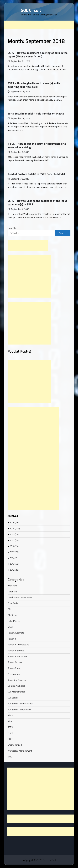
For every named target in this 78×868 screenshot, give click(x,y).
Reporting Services (17, 680)
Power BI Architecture (18, 644)
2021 (14, 540)
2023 (14, 534)
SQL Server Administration (20, 703)
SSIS (10, 721)
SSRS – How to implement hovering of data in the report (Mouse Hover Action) (38, 55)
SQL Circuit (31, 10)
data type (12, 586)
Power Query (14, 668)
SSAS (10, 715)
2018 (14, 546)
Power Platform (15, 662)
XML (10, 757)
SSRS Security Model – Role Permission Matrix (36, 113)
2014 (13, 558)
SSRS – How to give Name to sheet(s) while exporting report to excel (34, 85)
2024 (15, 528)
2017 (14, 552)
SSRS (10, 727)
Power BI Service (16, 650)
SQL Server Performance (20, 709)
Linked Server (14, 621)
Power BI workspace (17, 656)
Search (12, 228)
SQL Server (13, 698)
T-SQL (11, 733)
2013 (14, 564)
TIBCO (11, 739)
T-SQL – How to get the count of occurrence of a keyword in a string (37, 145)
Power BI (12, 639)
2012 (14, 570)
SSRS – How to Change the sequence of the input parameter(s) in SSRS (37, 203)
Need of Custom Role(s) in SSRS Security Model (36, 174)
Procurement (14, 674)
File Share (12, 615)
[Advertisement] (41, 25)
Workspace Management (20, 751)
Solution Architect (16, 686)
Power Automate (16, 633)
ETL (9, 609)
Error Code (13, 603)
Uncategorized (15, 745)
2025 (14, 522)
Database (12, 592)
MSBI (10, 627)
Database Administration (20, 597)
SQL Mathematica (16, 692)
